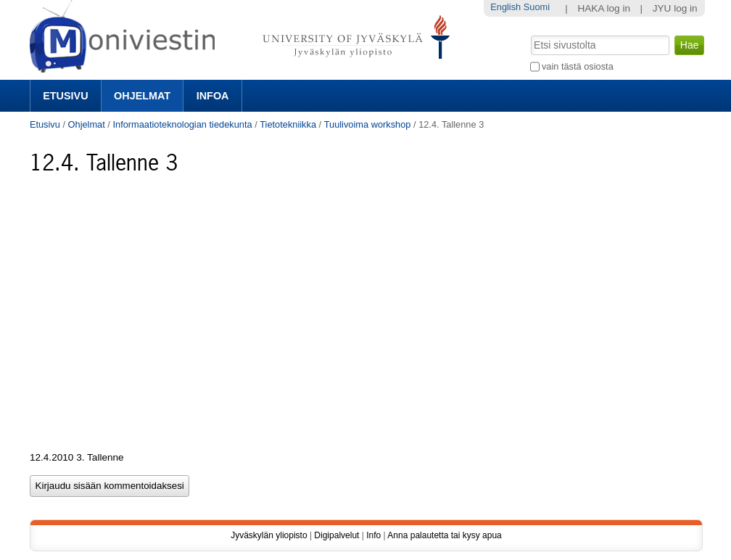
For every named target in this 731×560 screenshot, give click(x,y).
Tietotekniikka (288, 124)
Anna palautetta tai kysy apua (444, 535)
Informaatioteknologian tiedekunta (182, 124)
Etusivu (65, 96)
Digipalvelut (336, 535)
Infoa (213, 96)
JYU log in (675, 8)
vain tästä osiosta (578, 66)
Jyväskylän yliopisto (269, 535)
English (505, 7)
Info (373, 535)
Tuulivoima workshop (368, 124)
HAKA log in (604, 8)
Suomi (537, 7)
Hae (529, 34)
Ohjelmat (142, 96)
